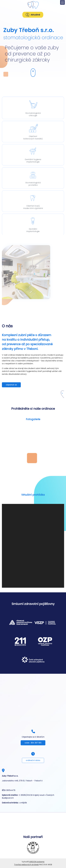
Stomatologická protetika (33, 183)
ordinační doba (33, 760)
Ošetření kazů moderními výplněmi (33, 207)
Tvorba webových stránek (26, 865)
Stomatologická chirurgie (33, 113)
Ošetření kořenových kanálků (33, 137)
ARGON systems (37, 862)
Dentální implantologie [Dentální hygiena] (33, 230)
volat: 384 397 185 (33, 743)
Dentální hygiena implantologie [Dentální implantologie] (33, 160)
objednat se (11, 385)
